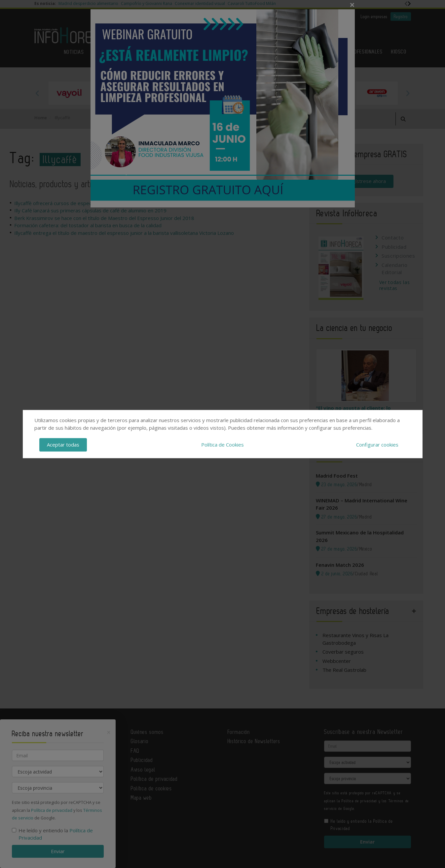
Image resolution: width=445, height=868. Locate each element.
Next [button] (408, 93)
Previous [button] (38, 93)
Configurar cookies (377, 445)
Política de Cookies (222, 445)
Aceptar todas (63, 445)
